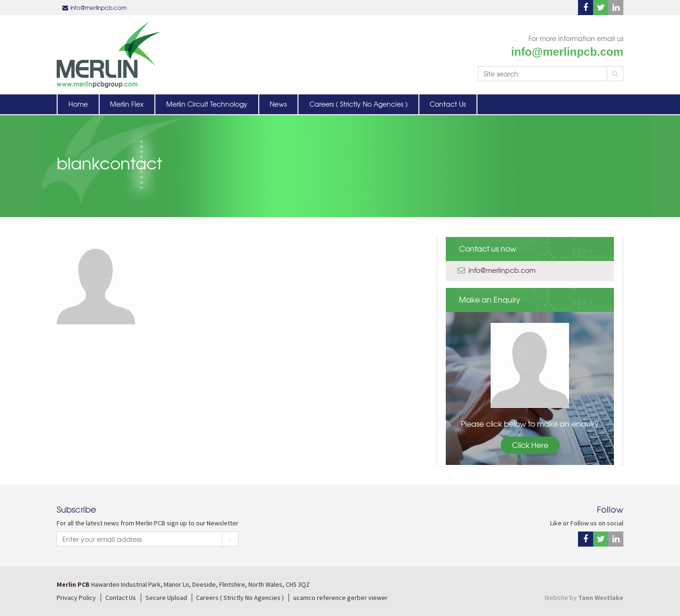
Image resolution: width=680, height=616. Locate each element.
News (278, 104)
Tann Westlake (601, 598)
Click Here (530, 445)
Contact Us (448, 104)
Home (78, 104)
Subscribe (230, 539)
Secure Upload (166, 598)
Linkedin (616, 8)
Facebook (586, 8)
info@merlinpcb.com (98, 8)
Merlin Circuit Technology (207, 104)
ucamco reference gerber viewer (340, 598)
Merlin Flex (127, 104)
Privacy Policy (76, 598)
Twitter (601, 8)
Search (615, 74)
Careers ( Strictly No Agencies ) (358, 104)
